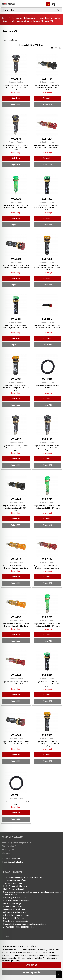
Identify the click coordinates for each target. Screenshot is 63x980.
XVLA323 (47, 199)
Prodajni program (16, 18)
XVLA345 (47, 735)
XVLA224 (47, 139)
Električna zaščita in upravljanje (16, 901)
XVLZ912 (47, 379)
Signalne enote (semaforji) (15, 880)
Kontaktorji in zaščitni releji (15, 898)
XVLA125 (16, 439)
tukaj (18, 961)
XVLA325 (47, 259)
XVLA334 (47, 319)
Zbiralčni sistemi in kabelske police (18, 927)
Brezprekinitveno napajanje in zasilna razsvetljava (24, 924)
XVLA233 (16, 199)
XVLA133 (16, 79)
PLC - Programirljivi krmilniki (15, 886)
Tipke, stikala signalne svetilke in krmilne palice (42, 18)
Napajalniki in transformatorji (15, 909)
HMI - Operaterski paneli (14, 889)
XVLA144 (16, 499)
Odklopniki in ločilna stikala (15, 912)
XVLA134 (47, 79)
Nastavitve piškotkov (31, 972)
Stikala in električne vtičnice (15, 918)
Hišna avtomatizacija (12, 903)
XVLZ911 (16, 795)
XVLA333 (16, 319)
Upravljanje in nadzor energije (16, 921)
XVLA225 (16, 559)
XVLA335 (16, 379)
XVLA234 (47, 559)
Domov (5, 18)
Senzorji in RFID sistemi (14, 883)
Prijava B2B (16, 104)
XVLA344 (16, 735)
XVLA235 (16, 617)
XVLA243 (47, 617)
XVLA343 (47, 675)
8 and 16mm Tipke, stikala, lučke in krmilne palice (22, 21)
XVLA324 (16, 259)
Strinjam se (31, 965)
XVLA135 (16, 139)
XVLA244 (16, 675)
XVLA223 (47, 499)
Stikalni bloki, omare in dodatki (16, 915)
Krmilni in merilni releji (13, 906)
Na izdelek (16, 98)
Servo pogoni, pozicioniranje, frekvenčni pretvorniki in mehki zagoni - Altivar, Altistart (32, 893)
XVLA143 (47, 439)
